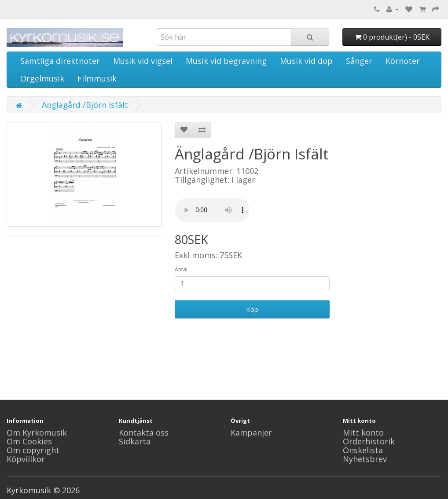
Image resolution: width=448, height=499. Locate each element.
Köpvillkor (26, 459)
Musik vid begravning (226, 61)
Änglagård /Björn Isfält (85, 105)
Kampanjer (251, 432)
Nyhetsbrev (365, 459)
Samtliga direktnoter (60, 61)
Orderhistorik (369, 441)
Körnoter (403, 61)
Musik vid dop (306, 61)
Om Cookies (29, 441)
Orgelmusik (42, 78)
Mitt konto (363, 432)
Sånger (359, 61)
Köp (252, 309)
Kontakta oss (144, 432)
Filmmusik (97, 78)
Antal (181, 269)
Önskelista (363, 450)
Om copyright (33, 450)
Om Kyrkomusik (37, 432)
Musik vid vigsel (143, 61)
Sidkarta (135, 441)
